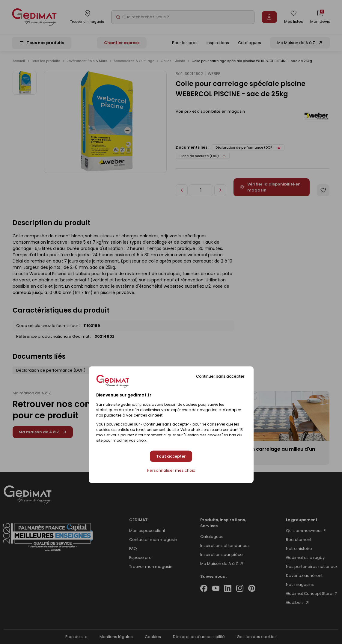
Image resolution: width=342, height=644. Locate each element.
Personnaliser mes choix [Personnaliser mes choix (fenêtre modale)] (171, 470)
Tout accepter (171, 456)
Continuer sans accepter (220, 376)
